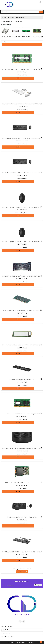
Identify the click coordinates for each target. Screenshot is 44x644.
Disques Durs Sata (6, 37)
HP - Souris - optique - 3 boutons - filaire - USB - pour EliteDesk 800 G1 (23, 207)
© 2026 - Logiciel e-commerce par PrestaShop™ (22, 642)
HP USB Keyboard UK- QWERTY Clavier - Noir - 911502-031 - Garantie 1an (23, 552)
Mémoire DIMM (26, 37)
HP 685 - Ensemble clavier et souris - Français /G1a (22, 517)
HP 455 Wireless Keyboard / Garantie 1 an (22, 380)
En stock (19, 75)
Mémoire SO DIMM (38, 37)
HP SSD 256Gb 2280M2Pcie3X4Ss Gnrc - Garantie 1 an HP (22, 483)
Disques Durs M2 (16, 37)
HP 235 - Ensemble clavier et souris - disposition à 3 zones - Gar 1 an (22, 173)
